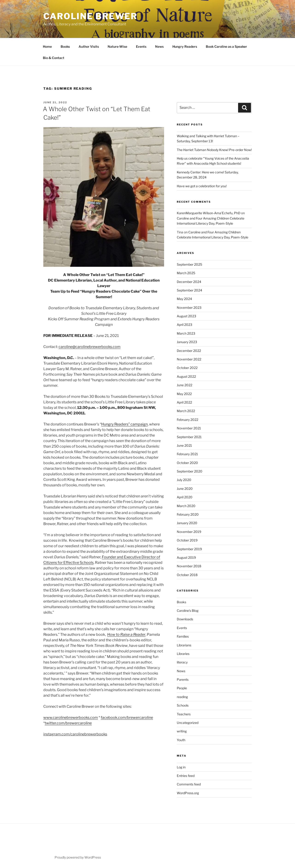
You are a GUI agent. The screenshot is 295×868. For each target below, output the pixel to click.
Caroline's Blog (188, 611)
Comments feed (189, 784)
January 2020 (187, 523)
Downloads (185, 619)
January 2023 (187, 342)
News (159, 46)
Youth (181, 740)
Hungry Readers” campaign (124, 424)
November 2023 (189, 308)
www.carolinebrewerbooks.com (71, 718)
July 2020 (184, 480)
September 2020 (190, 471)
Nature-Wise (117, 46)
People (182, 688)
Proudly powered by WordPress (78, 857)
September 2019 (189, 549)
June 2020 (185, 489)
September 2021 (189, 437)
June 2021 (184, 445)
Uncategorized (188, 723)
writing (182, 731)
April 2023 (184, 325)
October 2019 (187, 540)
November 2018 (189, 566)
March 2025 (186, 273)
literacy (182, 662)
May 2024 (184, 299)
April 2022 (184, 402)
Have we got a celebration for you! (202, 186)
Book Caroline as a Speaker (226, 46)
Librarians (184, 645)
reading (182, 697)
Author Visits (89, 46)
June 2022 (184, 385)
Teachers (184, 714)
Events (141, 46)
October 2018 (187, 575)
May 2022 (184, 394)
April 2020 (185, 497)
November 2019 (189, 532)
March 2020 (186, 506)
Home (47, 46)
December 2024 (189, 282)
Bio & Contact (54, 58)
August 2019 (186, 557)
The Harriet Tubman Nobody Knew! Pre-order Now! (214, 150)
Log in (181, 767)
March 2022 (186, 411)
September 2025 (189, 264)
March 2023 (186, 333)
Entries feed (186, 776)
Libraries (183, 654)
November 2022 (189, 359)
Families (183, 636)
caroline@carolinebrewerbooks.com (90, 347)
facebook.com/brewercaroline (127, 718)
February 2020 (188, 514)
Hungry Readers (185, 46)
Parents (183, 679)
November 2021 (189, 428)
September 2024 (189, 290)
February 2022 (187, 420)
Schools (183, 705)
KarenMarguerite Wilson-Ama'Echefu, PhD (209, 213)
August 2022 (186, 376)
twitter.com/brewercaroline (68, 723)
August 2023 (186, 316)
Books (65, 46)
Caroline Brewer (90, 16)
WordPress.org (188, 793)
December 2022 (189, 351)
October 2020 (187, 463)
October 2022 (187, 368)
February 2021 (187, 454)
